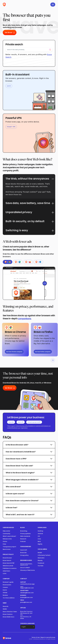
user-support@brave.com (27, 587)
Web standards (25, 536)
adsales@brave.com (28, 593)
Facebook (41, 563)
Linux (39, 539)
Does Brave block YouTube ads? (29, 466)
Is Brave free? (29, 508)
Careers (5, 587)
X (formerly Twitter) (44, 555)
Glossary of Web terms (28, 570)
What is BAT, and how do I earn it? (29, 515)
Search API (21, 422)
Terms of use (36, 637)
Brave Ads (11, 422)
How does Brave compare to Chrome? (29, 501)
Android (40, 534)
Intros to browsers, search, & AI (26, 564)
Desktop (40, 531)
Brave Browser (7, 558)
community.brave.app (27, 584)
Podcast (23, 541)
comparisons (24, 319)
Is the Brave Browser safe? (29, 445)
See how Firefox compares (43, 352)
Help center (6, 531)
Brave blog (24, 531)
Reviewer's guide (8, 582)
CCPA (5, 574)
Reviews (5, 595)
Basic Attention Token (10, 612)
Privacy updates (25, 534)
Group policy (24, 555)
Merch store (7, 549)
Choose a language (27, 623)
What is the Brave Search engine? (29, 473)
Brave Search (7, 560)
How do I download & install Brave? (29, 452)
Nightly (40, 544)
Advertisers (6, 571)
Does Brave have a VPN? (29, 459)
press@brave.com (26, 602)
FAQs (4, 544)
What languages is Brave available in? (29, 480)
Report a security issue (48, 637)
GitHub (5, 593)
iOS (39, 536)
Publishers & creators (10, 568)
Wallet (5, 609)
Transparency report (9, 547)
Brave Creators (8, 614)
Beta (39, 541)
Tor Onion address (9, 598)
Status (5, 541)
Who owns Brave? (29, 487)
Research (23, 539)
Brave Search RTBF (9, 563)
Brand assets (7, 585)
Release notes (7, 539)
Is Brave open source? (29, 494)
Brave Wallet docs (9, 617)
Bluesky (40, 560)
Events (5, 590)
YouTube (41, 566)
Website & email (8, 566)
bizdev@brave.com (26, 597)
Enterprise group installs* (34, 422)
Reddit (40, 553)
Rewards (6, 606)
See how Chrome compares (14, 352)
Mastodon (41, 558)
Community (6, 534)
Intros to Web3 (25, 568)
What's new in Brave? (9, 536)
